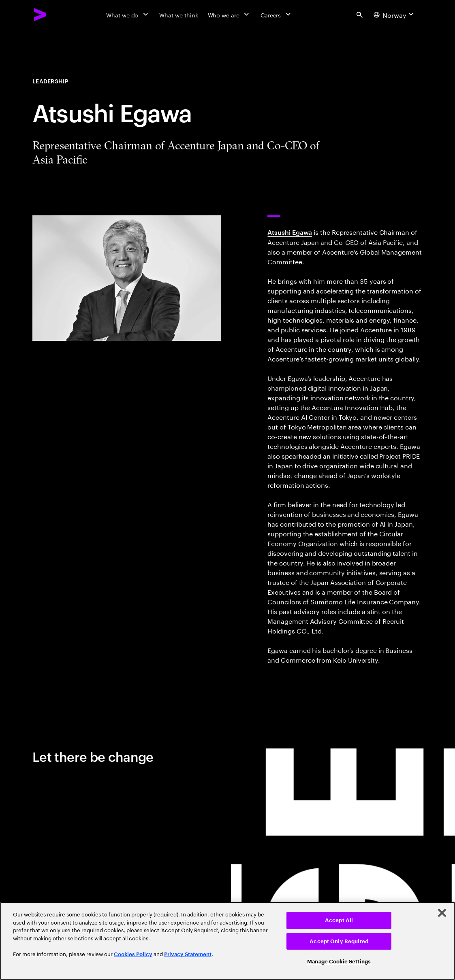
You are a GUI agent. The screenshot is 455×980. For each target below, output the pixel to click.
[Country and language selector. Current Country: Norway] (395, 15)
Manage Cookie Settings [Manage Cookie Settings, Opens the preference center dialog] (339, 962)
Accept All (339, 920)
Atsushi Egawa (290, 232)
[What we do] (128, 15)
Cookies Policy (133, 954)
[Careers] (277, 15)
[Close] (442, 913)
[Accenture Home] (41, 15)
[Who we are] (229, 15)
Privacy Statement (188, 954)
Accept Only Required (339, 941)
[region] (228, 941)
